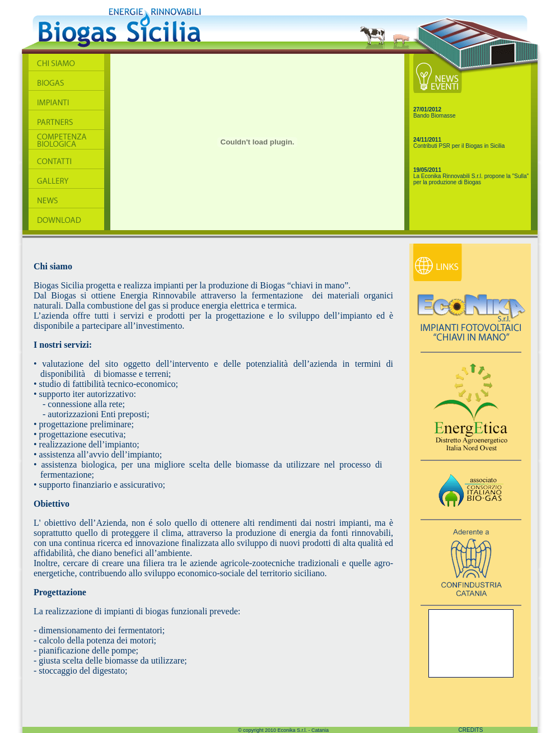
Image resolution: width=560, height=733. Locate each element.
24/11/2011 (427, 140)
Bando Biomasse (435, 116)
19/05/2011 (427, 170)
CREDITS (471, 730)
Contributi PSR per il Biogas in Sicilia (459, 146)
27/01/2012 (427, 109)
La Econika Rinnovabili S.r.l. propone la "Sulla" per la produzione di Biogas (471, 179)
